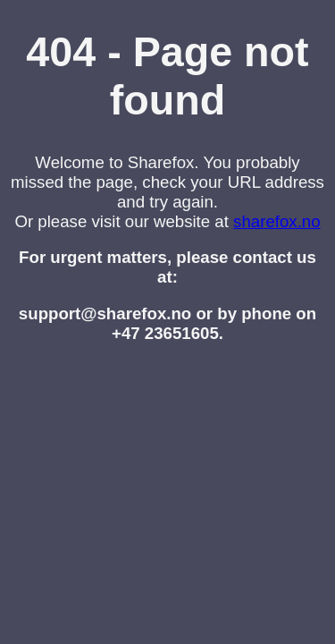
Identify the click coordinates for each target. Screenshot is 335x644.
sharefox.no (277, 221)
